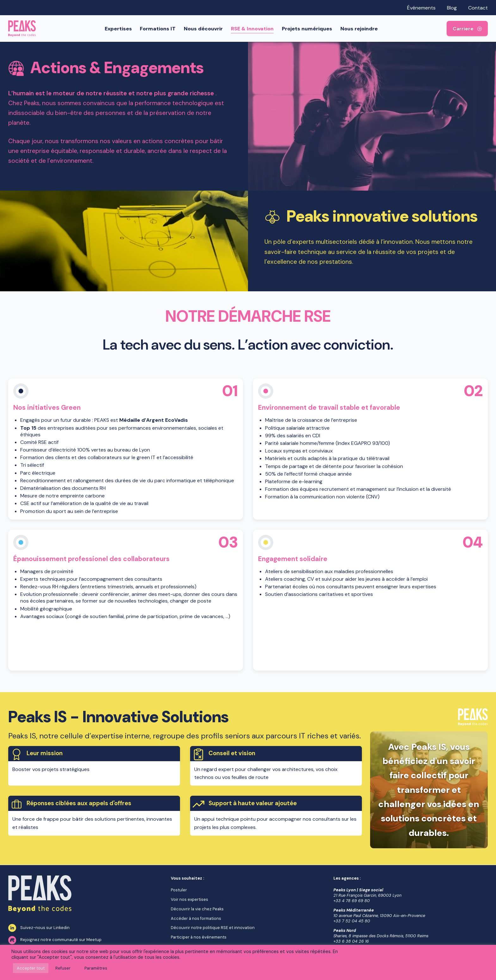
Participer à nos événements (199, 937)
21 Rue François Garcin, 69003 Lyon (367, 895)
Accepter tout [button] (31, 968)
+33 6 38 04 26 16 (351, 941)
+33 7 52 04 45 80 (352, 921)
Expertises (119, 29)
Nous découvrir (205, 29)
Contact (478, 8)
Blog (452, 8)
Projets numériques (308, 29)
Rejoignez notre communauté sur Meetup (55, 940)
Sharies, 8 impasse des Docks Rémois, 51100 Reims (381, 936)
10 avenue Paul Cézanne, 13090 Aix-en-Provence (379, 916)
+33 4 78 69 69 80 (352, 901)
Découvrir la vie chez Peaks (197, 909)
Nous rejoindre (360, 29)
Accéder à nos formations (196, 918)
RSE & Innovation (253, 29)
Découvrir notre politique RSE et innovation (213, 928)
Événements (421, 8)
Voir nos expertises (189, 899)
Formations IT (159, 29)
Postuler (179, 890)
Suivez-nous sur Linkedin (39, 928)
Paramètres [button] (96, 968)
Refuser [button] (63, 968)
